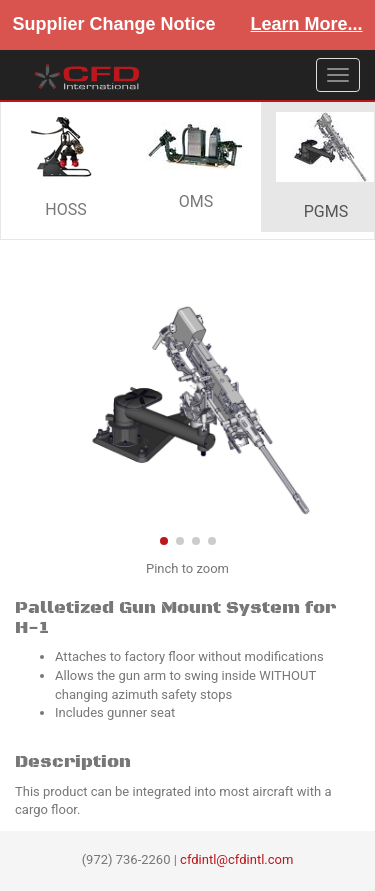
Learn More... (307, 24)
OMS (196, 166)
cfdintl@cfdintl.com (236, 859)
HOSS (66, 166)
